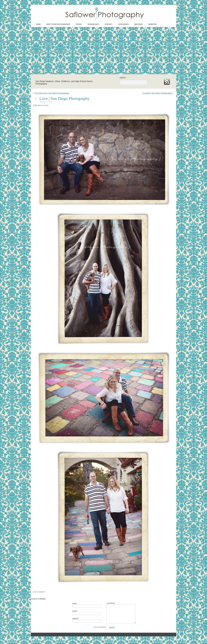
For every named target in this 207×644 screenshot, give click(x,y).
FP (114, 639)
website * (76, 619)
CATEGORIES (123, 24)
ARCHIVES (138, 24)
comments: (111, 603)
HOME (38, 24)
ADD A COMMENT (39, 592)
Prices (79, 24)
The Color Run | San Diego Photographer (52, 93)
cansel (112, 627)
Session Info (93, 24)
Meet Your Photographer (58, 24)
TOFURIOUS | (109, 639)
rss (167, 82)
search (123, 78)
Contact (109, 24)
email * (75, 611)
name (74, 604)
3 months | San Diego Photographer (157, 93)
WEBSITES (153, 24)
